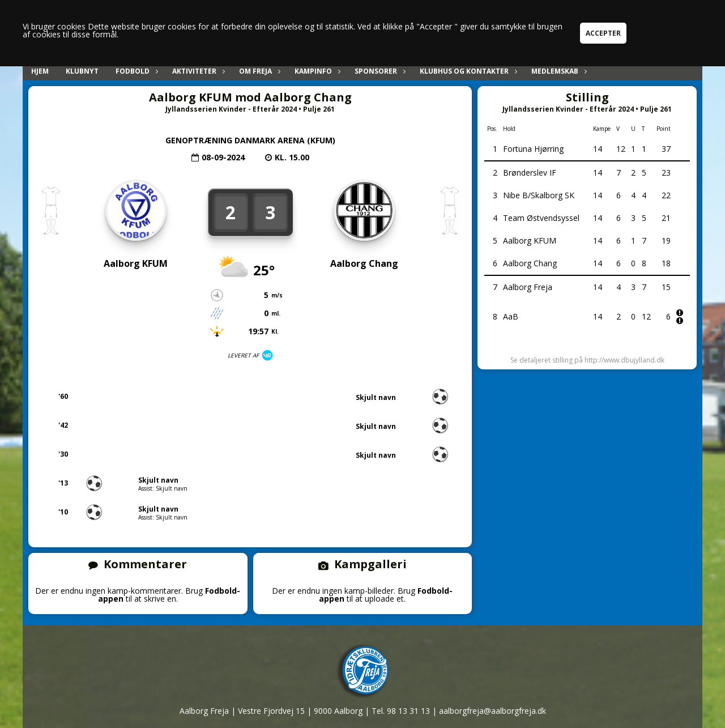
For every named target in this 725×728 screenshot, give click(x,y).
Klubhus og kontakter (467, 71)
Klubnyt (82, 71)
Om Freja (258, 71)
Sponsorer (379, 71)
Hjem (40, 71)
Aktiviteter (197, 71)
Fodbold (135, 71)
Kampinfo (316, 71)
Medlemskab (558, 71)
